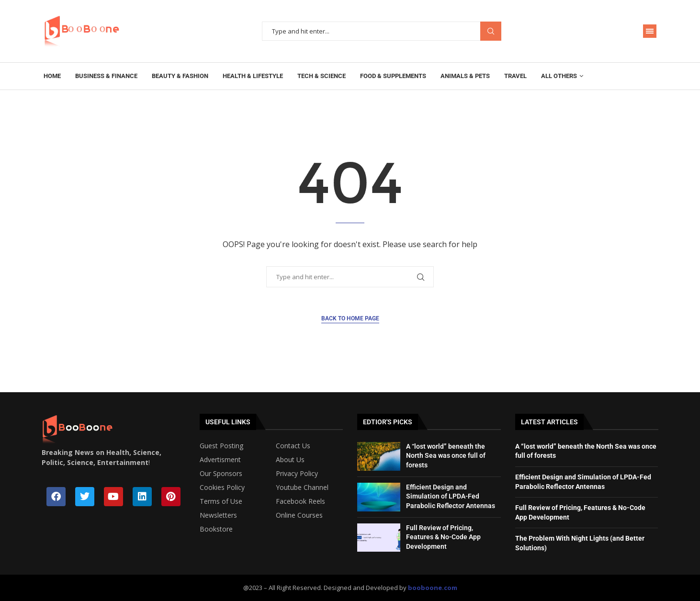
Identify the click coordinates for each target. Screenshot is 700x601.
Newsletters (218, 515)
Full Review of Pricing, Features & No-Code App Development (443, 537)
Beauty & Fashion (180, 76)
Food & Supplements (393, 76)
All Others (559, 76)
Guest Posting (221, 446)
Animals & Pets (465, 76)
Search (491, 31)
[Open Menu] (650, 31)
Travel (515, 76)
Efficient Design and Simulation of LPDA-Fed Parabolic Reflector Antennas (451, 496)
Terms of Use (221, 501)
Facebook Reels (300, 501)
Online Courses (299, 515)
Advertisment (220, 460)
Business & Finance (106, 76)
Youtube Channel (302, 488)
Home (52, 76)
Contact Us (293, 446)
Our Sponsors (221, 474)
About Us (290, 460)
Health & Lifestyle (253, 76)
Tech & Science (322, 76)
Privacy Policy (297, 474)
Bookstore (216, 529)
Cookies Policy (222, 488)
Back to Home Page (350, 318)
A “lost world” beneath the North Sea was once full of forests (446, 456)
